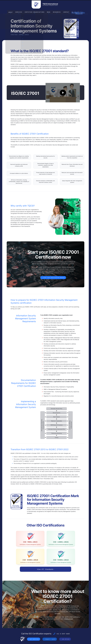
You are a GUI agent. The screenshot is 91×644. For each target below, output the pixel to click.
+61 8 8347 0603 (63, 623)
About (14, 12)
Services (21, 12)
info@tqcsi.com (69, 608)
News (48, 12)
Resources (55, 12)
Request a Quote (50, 629)
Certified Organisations (35, 12)
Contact (63, 12)
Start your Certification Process (54, 277)
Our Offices (66, 629)
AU (69, 12)
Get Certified (34, 629)
